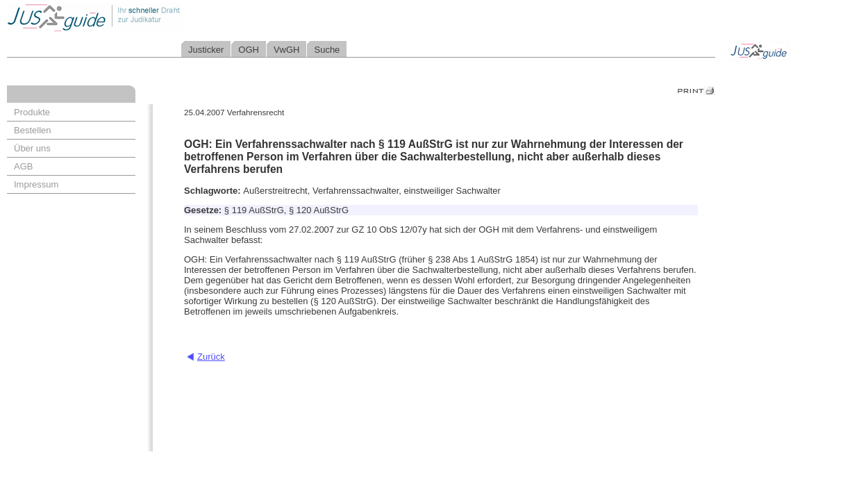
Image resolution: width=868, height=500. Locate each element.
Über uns (32, 148)
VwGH (287, 50)
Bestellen (32, 130)
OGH (249, 50)
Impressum (36, 184)
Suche (327, 50)
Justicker (206, 50)
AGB (23, 166)
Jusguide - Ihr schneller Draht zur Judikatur (140, 17)
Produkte (32, 112)
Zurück (211, 357)
